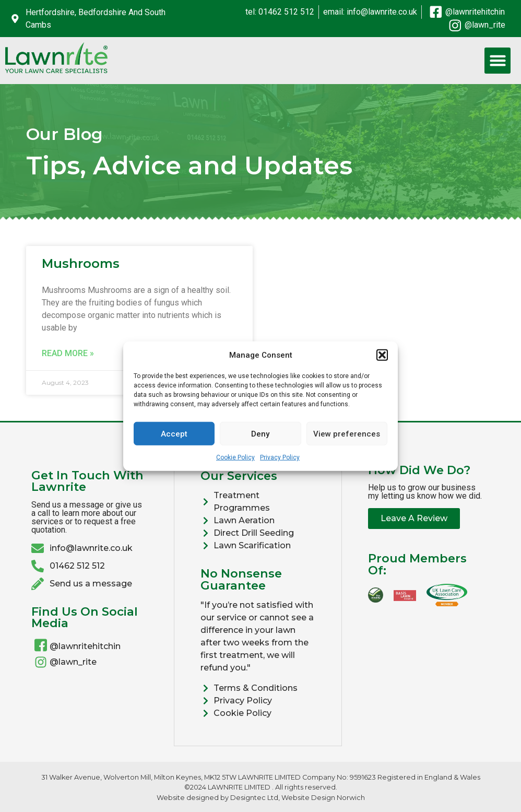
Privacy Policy (280, 457)
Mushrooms (81, 263)
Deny (260, 433)
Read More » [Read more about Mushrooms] (68, 353)
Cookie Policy (235, 457)
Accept (174, 433)
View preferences (347, 433)
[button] (382, 355)
